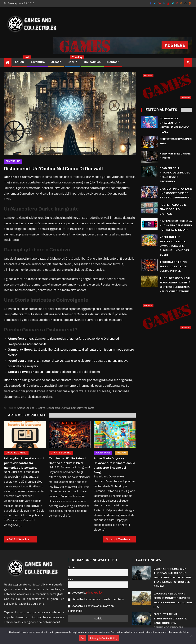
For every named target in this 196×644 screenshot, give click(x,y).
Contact (113, 62)
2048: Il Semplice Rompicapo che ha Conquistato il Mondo (23, 540)
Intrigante (89, 408)
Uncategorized (16, 453)
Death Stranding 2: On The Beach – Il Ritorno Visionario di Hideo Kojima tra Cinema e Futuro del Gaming (173, 578)
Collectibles (92, 62)
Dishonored (53, 408)
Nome (71, 567)
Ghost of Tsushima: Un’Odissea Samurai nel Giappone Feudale (121, 540)
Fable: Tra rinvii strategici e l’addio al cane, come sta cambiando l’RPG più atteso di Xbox (170, 623)
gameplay (77, 408)
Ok (82, 638)
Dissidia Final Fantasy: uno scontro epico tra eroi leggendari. (176, 193)
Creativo (40, 408)
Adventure (38, 62)
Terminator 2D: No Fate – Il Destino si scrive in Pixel (173, 267)
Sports (74, 61)
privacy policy (94, 593)
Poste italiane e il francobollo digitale (173, 209)
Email (71, 580)
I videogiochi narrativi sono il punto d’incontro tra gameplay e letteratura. (24, 463)
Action (21, 61)
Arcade (56, 62)
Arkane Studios (26, 408)
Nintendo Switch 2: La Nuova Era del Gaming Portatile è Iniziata (176, 225)
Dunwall (65, 408)
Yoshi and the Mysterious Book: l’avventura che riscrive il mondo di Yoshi (174, 246)
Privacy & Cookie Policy (103, 638)
